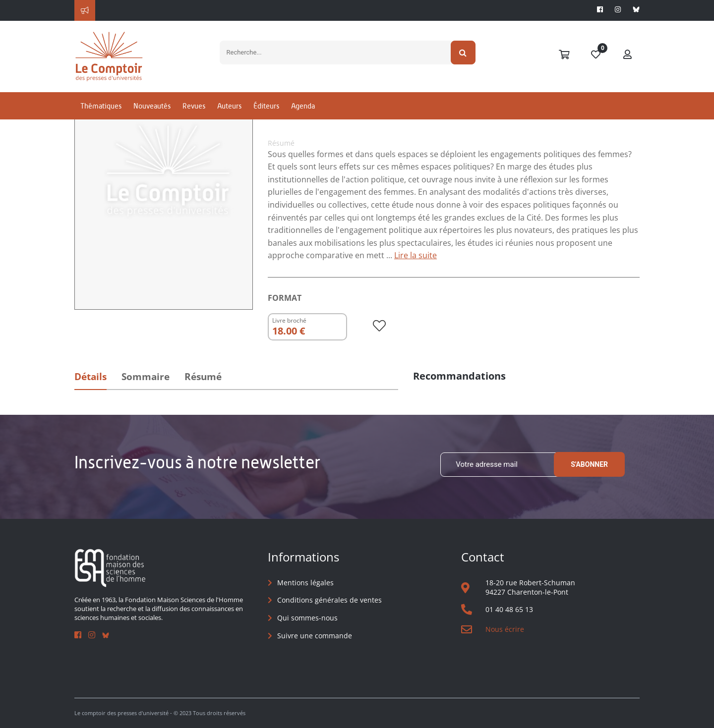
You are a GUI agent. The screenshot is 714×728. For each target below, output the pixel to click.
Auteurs (229, 106)
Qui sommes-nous (307, 618)
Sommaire (146, 377)
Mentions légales (305, 583)
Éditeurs (266, 106)
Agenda (303, 106)
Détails (90, 377)
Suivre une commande (315, 636)
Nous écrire (505, 629)
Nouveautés (152, 106)
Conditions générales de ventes (329, 600)
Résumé (203, 377)
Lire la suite (416, 255)
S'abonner (589, 464)
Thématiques (101, 106)
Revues (194, 106)
